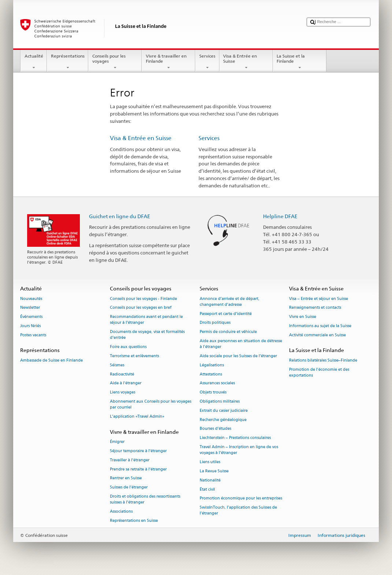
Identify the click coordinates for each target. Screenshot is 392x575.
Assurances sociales (217, 383)
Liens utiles (210, 462)
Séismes (117, 365)
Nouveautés (31, 299)
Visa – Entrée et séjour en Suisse (319, 299)
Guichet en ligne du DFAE (120, 216)
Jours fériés (30, 326)
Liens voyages (123, 393)
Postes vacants (33, 335)
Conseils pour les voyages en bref (141, 308)
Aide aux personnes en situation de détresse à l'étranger (241, 344)
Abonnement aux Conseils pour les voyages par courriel (151, 404)
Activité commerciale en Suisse (317, 335)
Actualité (34, 62)
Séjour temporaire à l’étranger (138, 451)
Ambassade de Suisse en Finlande (51, 360)
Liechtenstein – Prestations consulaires (235, 438)
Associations (121, 511)
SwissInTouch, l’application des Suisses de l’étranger (238, 511)
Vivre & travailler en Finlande (169, 62)
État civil (207, 489)
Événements (31, 317)
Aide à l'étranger (126, 383)
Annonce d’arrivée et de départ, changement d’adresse (230, 302)
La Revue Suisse (214, 471)
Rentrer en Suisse (126, 478)
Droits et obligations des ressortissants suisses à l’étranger (145, 499)
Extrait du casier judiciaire (224, 411)
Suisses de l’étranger (129, 488)
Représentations (68, 62)
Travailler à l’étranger (130, 460)
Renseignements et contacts (315, 308)
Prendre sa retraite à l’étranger (138, 469)
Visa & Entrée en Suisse (246, 62)
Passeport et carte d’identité (226, 314)
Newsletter (30, 308)
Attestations (211, 374)
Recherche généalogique (223, 420)
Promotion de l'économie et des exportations (319, 372)
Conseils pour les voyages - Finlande (143, 299)
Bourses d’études (215, 429)
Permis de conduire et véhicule (228, 332)
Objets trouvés (213, 393)
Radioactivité (122, 374)
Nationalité (210, 480)
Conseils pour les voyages (115, 62)
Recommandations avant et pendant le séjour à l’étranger (146, 320)
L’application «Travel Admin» (137, 416)
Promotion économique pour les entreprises (241, 499)
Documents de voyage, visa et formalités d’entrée (147, 335)
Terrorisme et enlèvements (134, 356)
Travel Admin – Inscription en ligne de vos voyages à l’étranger (239, 450)
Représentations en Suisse (134, 521)
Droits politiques (215, 323)
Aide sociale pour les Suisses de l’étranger (238, 356)
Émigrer (117, 442)
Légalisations (212, 365)
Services (207, 62)
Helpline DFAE (280, 216)
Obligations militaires (220, 401)
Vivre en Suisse (303, 317)
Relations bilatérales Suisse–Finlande (323, 360)
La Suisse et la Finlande (300, 62)
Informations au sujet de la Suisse (320, 326)
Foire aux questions (128, 347)
